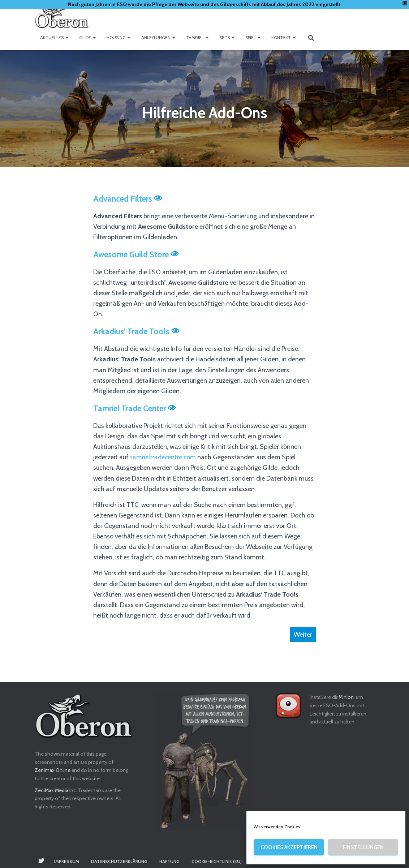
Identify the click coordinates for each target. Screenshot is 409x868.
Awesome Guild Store (132, 254)
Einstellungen (363, 847)
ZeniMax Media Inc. (56, 790)
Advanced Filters (123, 199)
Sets (227, 37)
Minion (346, 697)
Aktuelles (54, 37)
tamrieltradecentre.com (164, 457)
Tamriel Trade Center (130, 408)
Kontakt (283, 37)
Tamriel (197, 37)
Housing (119, 37)
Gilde (87, 37)
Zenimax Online (53, 770)
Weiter (303, 635)
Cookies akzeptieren (289, 847)
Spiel (253, 37)
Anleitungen (158, 37)
